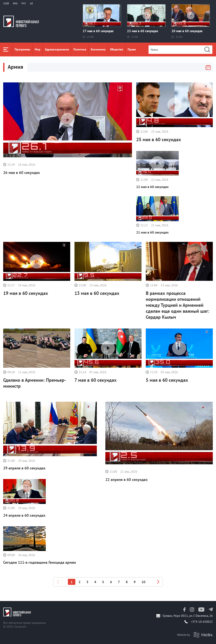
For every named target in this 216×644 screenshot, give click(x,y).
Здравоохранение (57, 49)
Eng (15, 3)
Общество (117, 49)
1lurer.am (20, 627)
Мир (38, 49)
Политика (80, 49)
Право (132, 49)
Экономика (98, 49)
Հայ (6, 3)
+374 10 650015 (202, 622)
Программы (22, 49)
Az (31, 3)
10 (143, 582)
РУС (24, 3)
